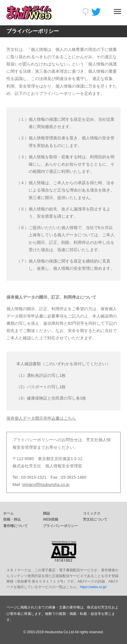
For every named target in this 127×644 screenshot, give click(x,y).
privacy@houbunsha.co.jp (46, 485)
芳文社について (95, 519)
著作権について (15, 526)
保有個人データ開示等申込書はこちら (41, 418)
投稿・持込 (12, 519)
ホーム (8, 513)
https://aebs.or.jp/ (93, 587)
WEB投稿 (51, 519)
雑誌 (46, 513)
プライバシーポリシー (60, 526)
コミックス (92, 513)
